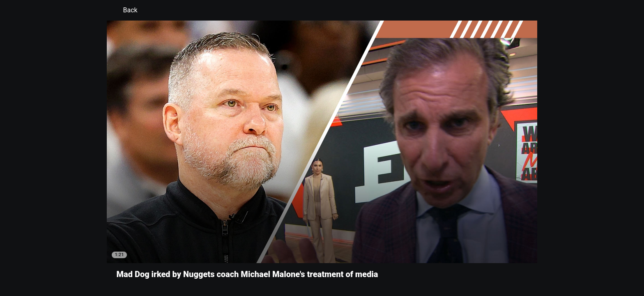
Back (125, 10)
